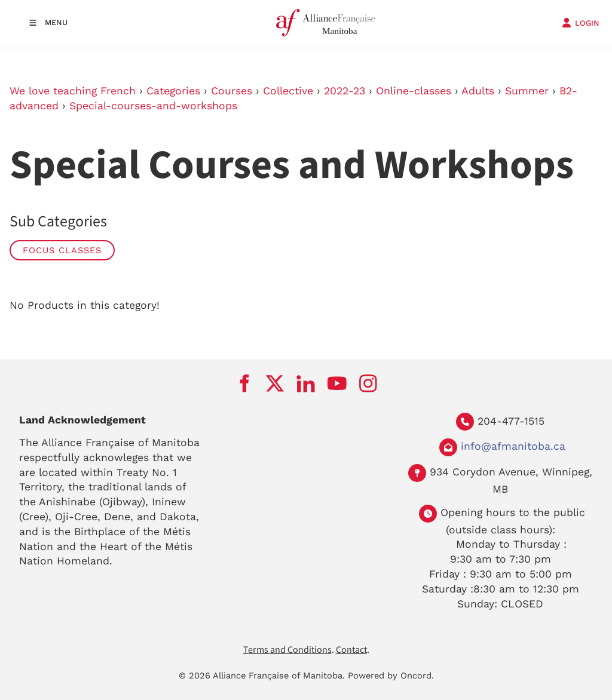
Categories (173, 91)
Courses (232, 91)
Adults (478, 91)
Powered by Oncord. (391, 676)
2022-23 (345, 91)
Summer (527, 91)
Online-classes (414, 91)
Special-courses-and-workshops (153, 106)
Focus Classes (62, 250)
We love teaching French (73, 91)
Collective (288, 91)
